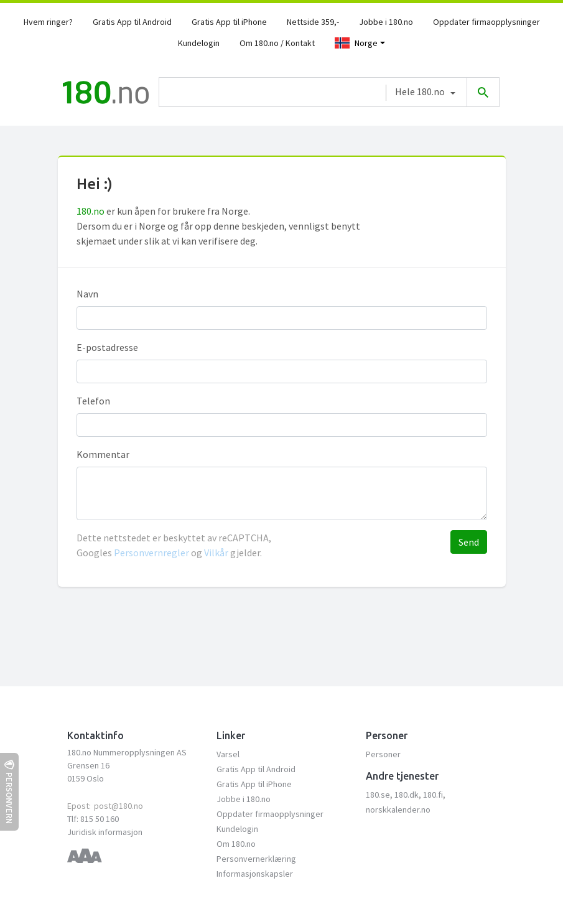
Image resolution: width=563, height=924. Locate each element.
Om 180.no (236, 844)
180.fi (433, 795)
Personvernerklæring (256, 859)
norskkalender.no (398, 810)
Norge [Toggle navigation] (356, 43)
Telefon (93, 401)
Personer (383, 754)
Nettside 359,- (313, 22)
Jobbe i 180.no (386, 22)
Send (469, 542)
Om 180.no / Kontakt (277, 43)
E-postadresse (107, 347)
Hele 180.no (420, 91)
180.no (91, 211)
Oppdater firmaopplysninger (486, 22)
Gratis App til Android (132, 22)
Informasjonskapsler (255, 874)
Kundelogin (199, 43)
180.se (378, 795)
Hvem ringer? (48, 22)
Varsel (228, 754)
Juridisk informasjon (105, 832)
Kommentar (103, 454)
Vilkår (216, 553)
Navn (87, 294)
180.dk (407, 795)
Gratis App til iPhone (229, 22)
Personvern (9, 792)
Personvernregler (152, 553)
